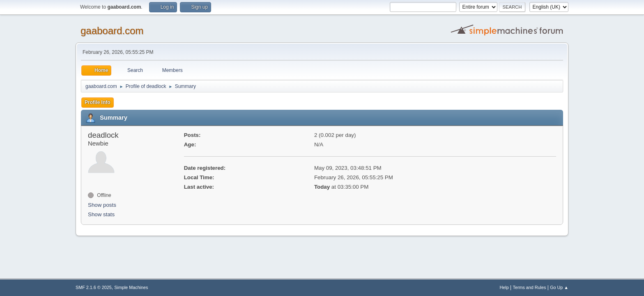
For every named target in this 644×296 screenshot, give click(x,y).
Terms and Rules (530, 287)
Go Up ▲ (559, 287)
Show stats (101, 214)
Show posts (102, 205)
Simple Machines (131, 287)
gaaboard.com (112, 31)
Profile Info (98, 102)
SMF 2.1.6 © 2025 (94, 287)
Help (504, 287)
